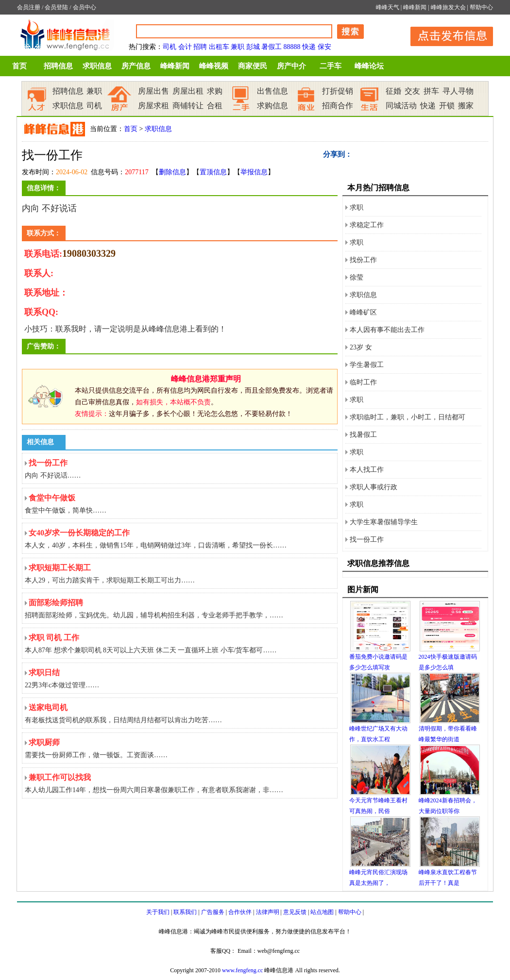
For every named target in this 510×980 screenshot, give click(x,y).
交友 (412, 91)
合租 (215, 106)
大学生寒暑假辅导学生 (384, 522)
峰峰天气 (388, 7)
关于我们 (158, 912)
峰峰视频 (214, 66)
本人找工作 (367, 470)
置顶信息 (213, 172)
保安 (324, 47)
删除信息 (172, 172)
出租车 (219, 47)
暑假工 (272, 47)
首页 (19, 66)
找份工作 (363, 260)
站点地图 (322, 912)
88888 (292, 47)
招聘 (200, 47)
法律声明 (268, 912)
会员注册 (29, 7)
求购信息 (272, 106)
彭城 (253, 47)
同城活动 (401, 106)
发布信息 (447, 35)
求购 (215, 91)
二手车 (331, 66)
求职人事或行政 (374, 487)
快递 (309, 47)
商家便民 (253, 66)
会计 (185, 47)
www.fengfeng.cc (243, 970)
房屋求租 (153, 106)
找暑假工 (363, 435)
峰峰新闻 (415, 7)
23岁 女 (361, 347)
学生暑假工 (367, 365)
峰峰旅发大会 (448, 7)
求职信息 (97, 66)
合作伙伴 (240, 912)
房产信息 (136, 66)
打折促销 (338, 91)
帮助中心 (481, 7)
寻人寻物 (458, 91)
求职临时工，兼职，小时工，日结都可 (408, 417)
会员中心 (85, 7)
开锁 (447, 106)
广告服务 (213, 912)
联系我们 (185, 912)
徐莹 (357, 277)
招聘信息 (58, 66)
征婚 (393, 91)
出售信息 (272, 91)
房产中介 (291, 66)
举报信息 (254, 172)
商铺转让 (188, 106)
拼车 (431, 91)
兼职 (238, 47)
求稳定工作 (367, 225)
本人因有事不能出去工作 (387, 330)
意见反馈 (295, 912)
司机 (170, 47)
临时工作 (363, 382)
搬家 (466, 106)
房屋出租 (188, 91)
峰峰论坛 (369, 66)
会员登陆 (56, 7)
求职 (357, 208)
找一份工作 (367, 540)
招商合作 (338, 106)
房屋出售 (153, 91)
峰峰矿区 (363, 312)
